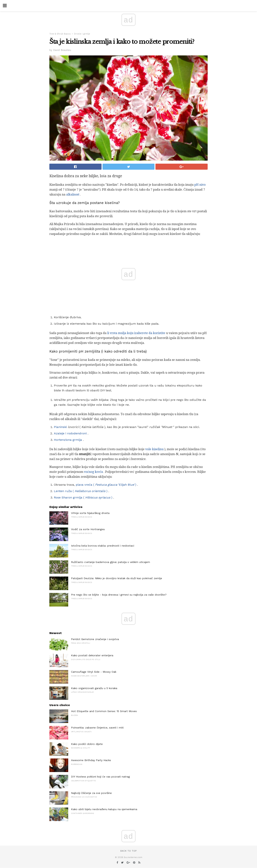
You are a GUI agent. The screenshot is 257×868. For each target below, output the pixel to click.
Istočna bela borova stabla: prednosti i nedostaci (103, 546)
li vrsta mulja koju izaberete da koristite (136, 333)
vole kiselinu (154, 449)
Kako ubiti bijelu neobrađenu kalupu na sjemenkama (104, 809)
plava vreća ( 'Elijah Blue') (106, 485)
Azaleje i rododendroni (70, 433)
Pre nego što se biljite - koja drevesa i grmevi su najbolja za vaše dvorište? (119, 595)
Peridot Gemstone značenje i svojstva (95, 639)
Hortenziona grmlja (68, 440)
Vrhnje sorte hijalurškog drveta (90, 513)
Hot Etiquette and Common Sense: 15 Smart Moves (104, 711)
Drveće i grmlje (82, 34)
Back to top (128, 851)
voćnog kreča (93, 472)
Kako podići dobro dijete (87, 744)
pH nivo (200, 185)
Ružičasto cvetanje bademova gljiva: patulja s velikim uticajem (111, 562)
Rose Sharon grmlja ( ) (83, 497)
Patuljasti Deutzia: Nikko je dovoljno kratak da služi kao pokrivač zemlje (117, 578)
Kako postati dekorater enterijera (92, 655)
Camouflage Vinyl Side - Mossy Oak (94, 672)
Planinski (60, 427)
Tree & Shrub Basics (60, 34)
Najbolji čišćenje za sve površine (91, 793)
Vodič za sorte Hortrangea (88, 529)
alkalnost (73, 194)
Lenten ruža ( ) (81, 491)
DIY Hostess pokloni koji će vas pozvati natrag (100, 777)
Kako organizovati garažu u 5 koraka (94, 688)
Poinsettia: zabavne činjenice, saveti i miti (97, 728)
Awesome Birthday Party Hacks (91, 760)
